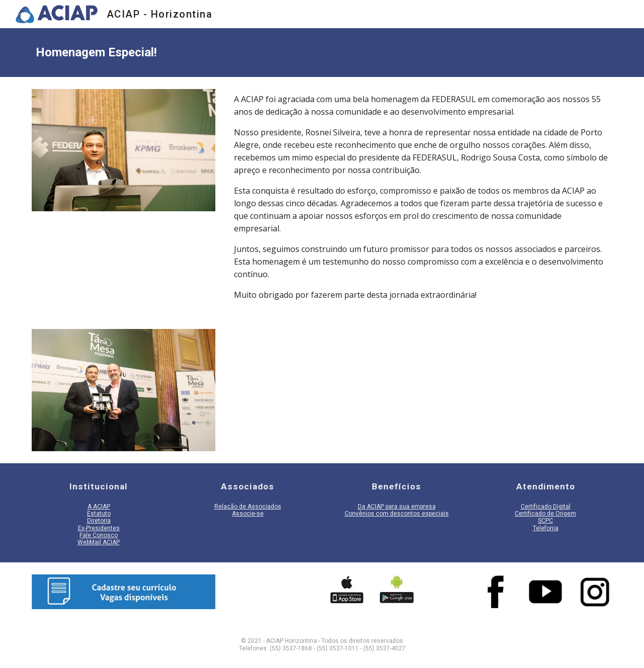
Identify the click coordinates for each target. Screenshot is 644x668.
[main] (322, 53)
